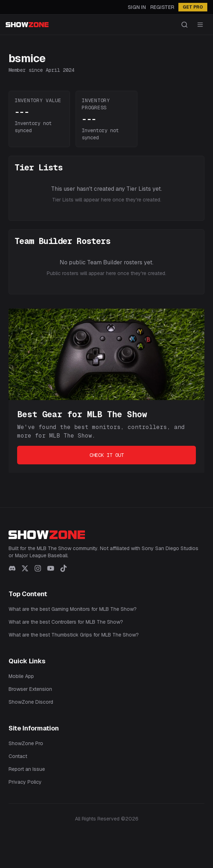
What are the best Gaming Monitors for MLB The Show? (73, 609)
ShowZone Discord (31, 702)
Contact (18, 756)
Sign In (137, 7)
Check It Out (107, 455)
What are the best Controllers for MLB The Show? (66, 622)
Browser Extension (30, 689)
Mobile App (21, 676)
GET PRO (193, 7)
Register (162, 7)
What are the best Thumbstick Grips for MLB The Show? (74, 635)
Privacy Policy (25, 782)
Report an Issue (27, 769)
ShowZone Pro (26, 743)
